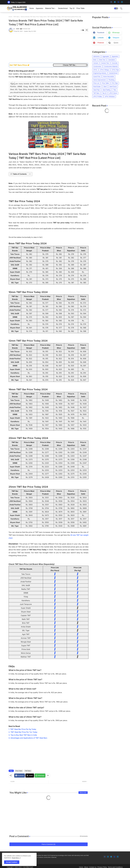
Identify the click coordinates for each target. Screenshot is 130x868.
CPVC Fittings (104, 70)
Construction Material (111, 66)
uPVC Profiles (98, 97)
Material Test (50, 8)
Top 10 (72, 8)
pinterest (101, 43)
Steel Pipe (97, 90)
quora (116, 43)
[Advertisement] (49, 48)
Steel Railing (106, 90)
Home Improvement (100, 80)
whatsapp (116, 33)
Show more (83, 793)
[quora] (118, 2)
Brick (95, 60)
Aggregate (106, 56)
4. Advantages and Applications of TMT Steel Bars (28, 738)
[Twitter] (30, 776)
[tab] (32, 8)
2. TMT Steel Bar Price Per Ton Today (23, 732)
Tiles (115, 90)
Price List (96, 83)
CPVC (95, 70)
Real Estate (97, 87)
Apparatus (39, 8)
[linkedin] (122, 2)
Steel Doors (113, 87)
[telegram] (115, 2)
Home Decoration (109, 76)
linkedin (101, 38)
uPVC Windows (110, 97)
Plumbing (111, 80)
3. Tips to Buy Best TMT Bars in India (23, 735)
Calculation (112, 60)
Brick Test (102, 60)
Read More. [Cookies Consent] (15, 858)
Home (32, 8)
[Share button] (48, 776)
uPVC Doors (113, 93)
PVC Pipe (115, 83)
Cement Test (105, 63)
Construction (97, 66)
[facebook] (111, 2)
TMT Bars (16, 17)
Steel (105, 87)
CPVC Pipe (115, 70)
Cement (96, 63)
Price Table (80, 8)
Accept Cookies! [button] (12, 862)
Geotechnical (63, 8)
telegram (116, 38)
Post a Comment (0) (48, 844)
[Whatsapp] (40, 776)
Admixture (97, 56)
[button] (116, 8)
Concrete (115, 63)
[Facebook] (20, 776)
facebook (101, 33)
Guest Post (97, 76)
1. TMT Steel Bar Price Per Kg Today (22, 729)
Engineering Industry (100, 73)
